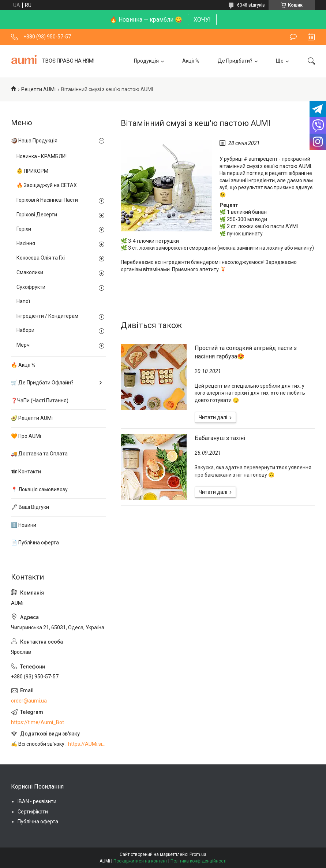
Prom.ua (198, 854)
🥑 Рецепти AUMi (32, 418)
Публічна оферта (38, 822)
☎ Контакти (26, 472)
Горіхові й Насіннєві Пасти (47, 200)
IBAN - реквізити (37, 801)
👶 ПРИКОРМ (32, 171)
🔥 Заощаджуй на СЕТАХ (47, 185)
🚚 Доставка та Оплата (39, 454)
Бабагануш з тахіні (220, 438)
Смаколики (30, 272)
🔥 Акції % (23, 365)
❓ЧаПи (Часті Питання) (40, 401)
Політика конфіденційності (198, 861)
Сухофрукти (31, 287)
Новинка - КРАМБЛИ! (42, 156)
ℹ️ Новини (24, 525)
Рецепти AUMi (38, 89)
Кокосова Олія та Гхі (41, 258)
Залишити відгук (293, 37)
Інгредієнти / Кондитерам (47, 316)
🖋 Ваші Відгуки (30, 507)
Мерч (23, 345)
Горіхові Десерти (37, 215)
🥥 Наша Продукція (34, 141)
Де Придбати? (235, 61)
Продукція (146, 61)
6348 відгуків (251, 5)
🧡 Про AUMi (26, 436)
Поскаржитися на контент (140, 861)
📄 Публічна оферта (35, 543)
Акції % (191, 61)
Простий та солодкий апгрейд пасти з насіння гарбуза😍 (246, 352)
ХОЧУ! (202, 20)
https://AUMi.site (87, 744)
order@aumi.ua (29, 701)
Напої (23, 301)
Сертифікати (33, 812)
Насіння (26, 243)
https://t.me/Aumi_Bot (38, 722)
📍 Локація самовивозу (39, 489)
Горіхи (24, 229)
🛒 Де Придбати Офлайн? (42, 383)
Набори (25, 330)
